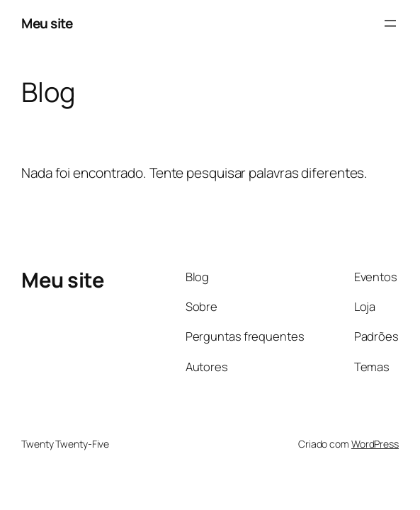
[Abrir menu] (390, 23)
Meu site (47, 23)
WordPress (375, 444)
